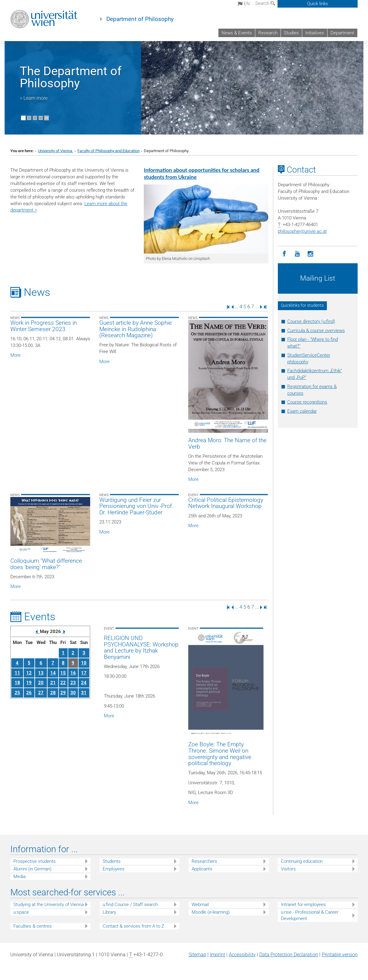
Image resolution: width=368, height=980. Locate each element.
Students (112, 861)
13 (41, 673)
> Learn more (34, 98)
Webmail (200, 905)
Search (265, 3)
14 (53, 673)
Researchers (204, 861)
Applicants (202, 869)
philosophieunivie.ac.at (302, 231)
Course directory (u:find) (311, 321)
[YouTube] (297, 254)
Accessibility (242, 955)
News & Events (237, 33)
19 (29, 683)
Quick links (318, 4)
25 (17, 693)
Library (109, 912)
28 (53, 693)
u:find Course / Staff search (130, 905)
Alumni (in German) (32, 869)
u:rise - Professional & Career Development (310, 915)
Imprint (218, 955)
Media (19, 877)
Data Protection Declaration (289, 955)
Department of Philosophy (140, 19)
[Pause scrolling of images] (46, 118)
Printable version (340, 955)
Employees (114, 869)
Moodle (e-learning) (211, 912)
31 (84, 693)
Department (342, 33)
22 (63, 683)
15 (63, 673)
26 (29, 693)
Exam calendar (302, 411)
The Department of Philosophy (71, 77)
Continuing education (302, 861)
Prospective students (35, 861)
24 (84, 683)
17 (84, 673)
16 (73, 673)
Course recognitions (307, 402)
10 (84, 663)
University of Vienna (56, 151)
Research (268, 33)
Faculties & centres (33, 926)
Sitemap (197, 955)
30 (73, 693)
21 (53, 683)
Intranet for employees (303, 905)
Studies (291, 33)
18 (17, 683)
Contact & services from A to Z (133, 926)
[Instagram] (311, 254)
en (244, 4)
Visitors (288, 869)
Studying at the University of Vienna (49, 905)
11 (17, 673)
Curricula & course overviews (316, 331)
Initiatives (315, 33)
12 (29, 673)
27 (41, 693)
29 (63, 693)
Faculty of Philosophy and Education (108, 151)
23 (73, 683)
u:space (21, 912)
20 (41, 683)
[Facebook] (284, 254)
